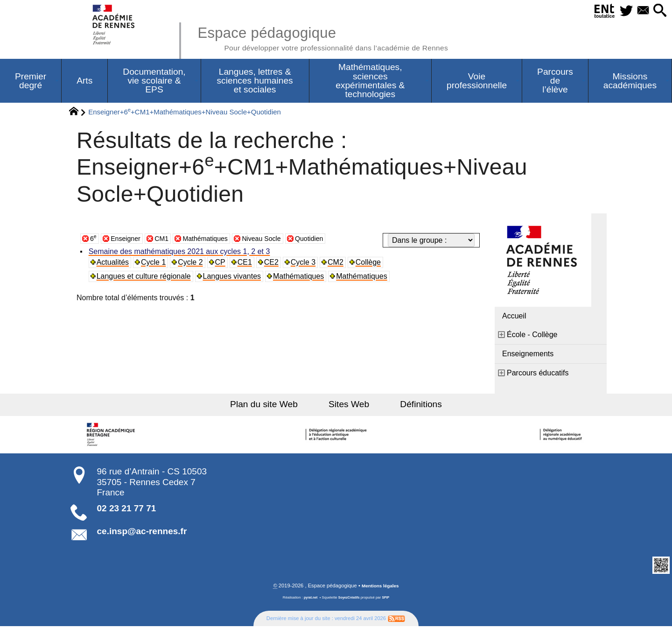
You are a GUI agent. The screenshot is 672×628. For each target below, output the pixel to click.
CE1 (247, 264)
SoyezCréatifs (350, 599)
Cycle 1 (155, 264)
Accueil (514, 317)
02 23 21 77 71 (127, 510)
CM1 (168, 240)
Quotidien (329, 240)
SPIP (388, 599)
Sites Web (349, 406)
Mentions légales (380, 587)
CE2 (274, 264)
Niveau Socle (277, 240)
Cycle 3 (305, 264)
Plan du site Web (275, 406)
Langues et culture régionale (145, 278)
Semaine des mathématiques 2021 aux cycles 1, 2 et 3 (180, 253)
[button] (658, 11)
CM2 (338, 264)
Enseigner (128, 240)
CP (222, 264)
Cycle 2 (192, 264)
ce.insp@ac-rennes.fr (142, 533)
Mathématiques (215, 240)
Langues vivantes (233, 278)
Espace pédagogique (339, 37)
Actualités (114, 264)
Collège (371, 264)
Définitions (411, 406)
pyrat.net (309, 599)
